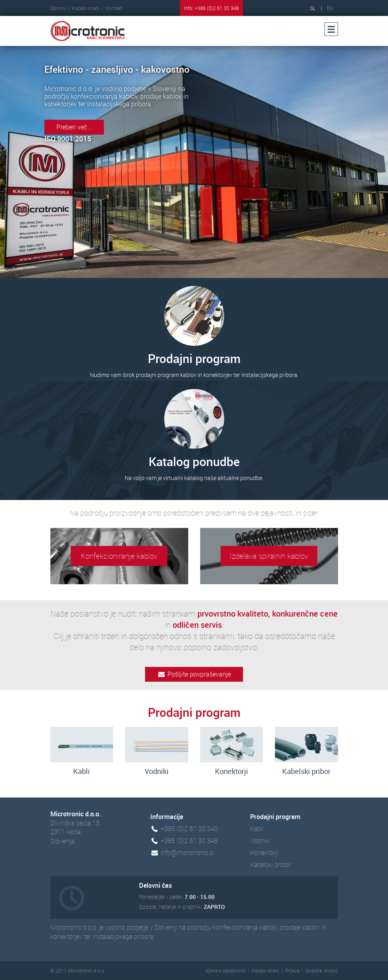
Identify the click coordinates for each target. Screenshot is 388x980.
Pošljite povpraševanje (194, 674)
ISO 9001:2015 (68, 139)
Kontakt (114, 8)
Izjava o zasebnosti (226, 970)
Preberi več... (74, 127)
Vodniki (260, 841)
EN (330, 8)
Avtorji (331, 970)
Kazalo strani (86, 8)
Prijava (292, 970)
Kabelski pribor (270, 865)
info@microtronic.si (187, 853)
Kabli (257, 829)
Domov (58, 8)
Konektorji (264, 853)
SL (313, 8)
